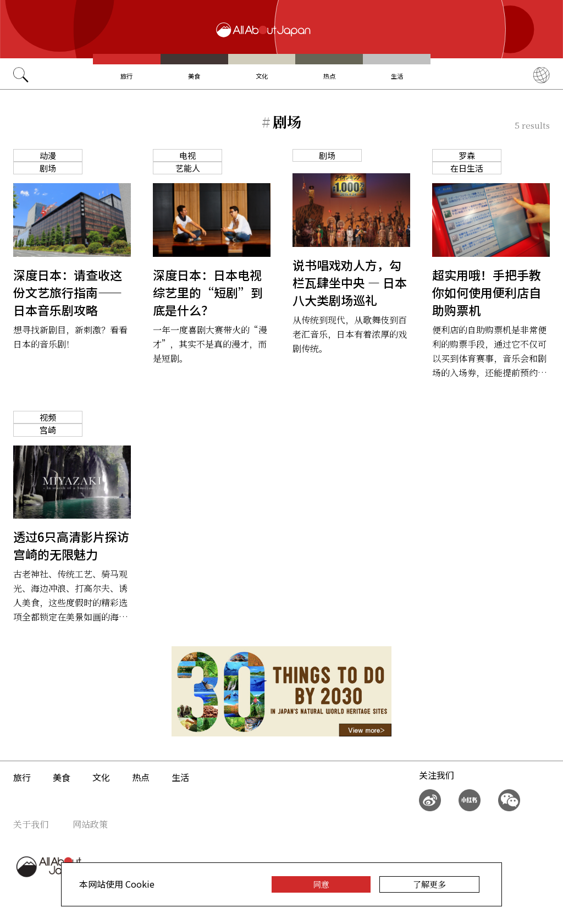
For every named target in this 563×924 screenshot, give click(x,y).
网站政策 (90, 824)
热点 (329, 76)
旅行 (126, 76)
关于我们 (31, 824)
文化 (262, 76)
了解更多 (429, 884)
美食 (194, 76)
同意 (321, 884)
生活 (397, 76)
